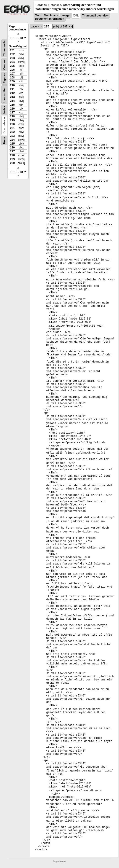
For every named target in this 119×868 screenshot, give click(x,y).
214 (12, 101)
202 (12, 54)
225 (12, 144)
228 (12, 155)
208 (12, 78)
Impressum (59, 861)
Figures (4, 78)
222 (12, 132)
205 (12, 66)
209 (12, 81)
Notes (4, 110)
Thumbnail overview (95, 16)
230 (12, 163)
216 (12, 109)
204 (12, 62)
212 (12, 93)
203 (12, 58)
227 (12, 151)
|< (39, 27)
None (4, 140)
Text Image (51, 16)
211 (12, 89)
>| (72, 27)
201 (12, 50)
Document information (50, 19)
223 (12, 136)
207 (12, 74)
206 (12, 70)
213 (12, 97)
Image (65, 16)
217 (12, 113)
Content (4, 65)
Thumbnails (4, 48)
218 (12, 116)
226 (12, 148)
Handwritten (4, 95)
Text (38, 16)
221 (12, 128)
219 (12, 120)
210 (12, 85)
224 (12, 140)
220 (12, 124)
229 (12, 159)
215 (12, 105)
